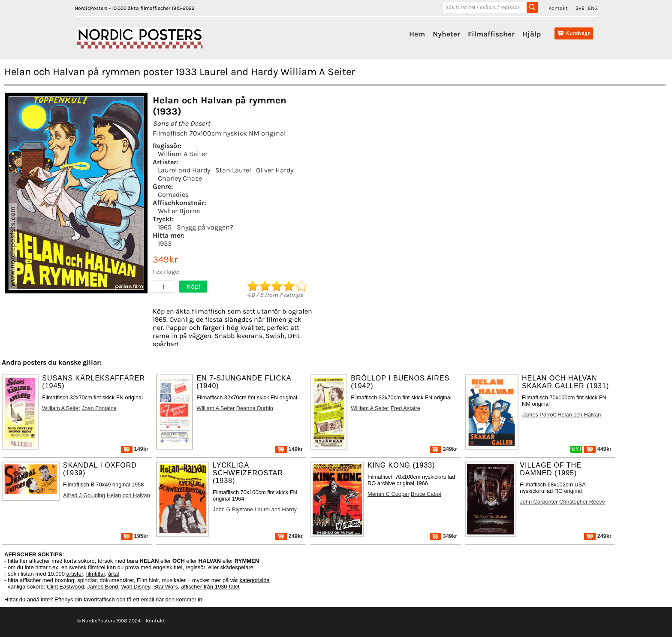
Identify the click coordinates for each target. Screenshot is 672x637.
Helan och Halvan (579, 415)
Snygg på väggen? (205, 227)
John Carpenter (539, 502)
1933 (165, 243)
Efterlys (64, 599)
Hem (417, 34)
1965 (165, 227)
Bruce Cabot (426, 494)
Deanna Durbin (255, 408)
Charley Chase (180, 178)
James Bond (102, 587)
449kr (598, 449)
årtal (113, 574)
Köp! (193, 286)
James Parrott (539, 415)
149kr (135, 449)
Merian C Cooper (388, 494)
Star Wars (166, 587)
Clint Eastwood (65, 587)
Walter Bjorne (179, 211)
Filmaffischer (491, 34)
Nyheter (446, 34)
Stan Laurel (233, 170)
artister (75, 574)
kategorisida (255, 580)
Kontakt (558, 8)
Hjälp (532, 34)
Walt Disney (136, 587)
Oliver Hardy (275, 170)
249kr (443, 449)
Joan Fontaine (99, 408)
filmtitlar (96, 574)
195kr (135, 536)
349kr (443, 536)
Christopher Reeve (582, 502)
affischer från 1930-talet (210, 587)
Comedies (173, 195)
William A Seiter (183, 154)
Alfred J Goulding (84, 495)
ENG (593, 8)
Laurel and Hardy (184, 170)
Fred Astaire (405, 408)
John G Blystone (233, 509)
